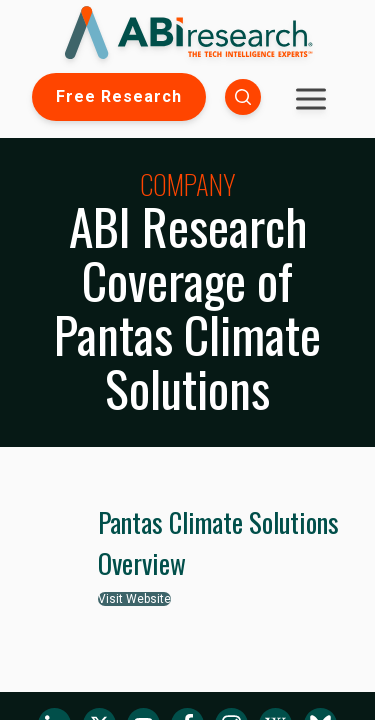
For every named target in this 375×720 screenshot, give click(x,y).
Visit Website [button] (134, 599)
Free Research (119, 96)
